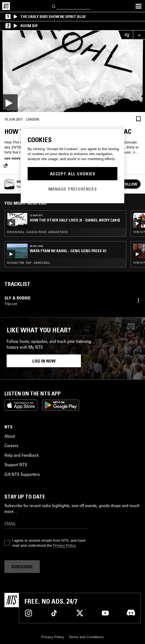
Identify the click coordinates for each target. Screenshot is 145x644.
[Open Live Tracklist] (125, 35)
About (10, 436)
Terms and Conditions (86, 637)
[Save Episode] (138, 119)
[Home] (6, 6)
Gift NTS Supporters (22, 474)
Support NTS (16, 465)
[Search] (54, 6)
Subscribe (22, 567)
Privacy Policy (64, 545)
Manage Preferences (73, 189)
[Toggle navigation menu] (138, 6)
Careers (11, 445)
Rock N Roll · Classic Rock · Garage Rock (37, 232)
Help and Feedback (22, 455)
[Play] (72, 71)
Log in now (44, 361)
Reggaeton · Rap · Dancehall (28, 263)
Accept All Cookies (73, 174)
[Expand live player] (139, 35)
